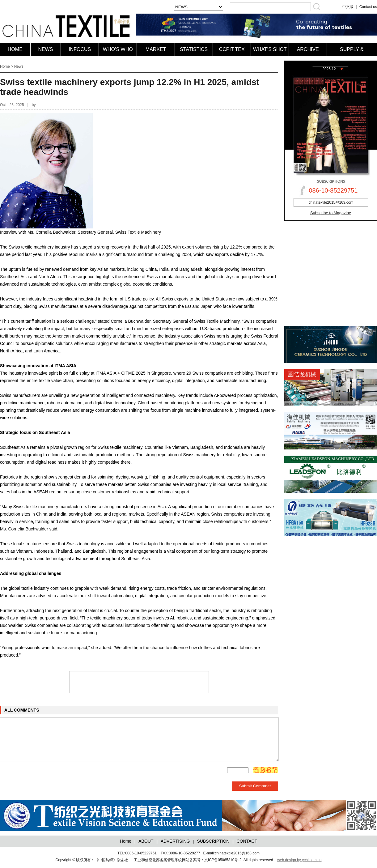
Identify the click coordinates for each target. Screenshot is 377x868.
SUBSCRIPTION (213, 841)
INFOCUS (80, 49)
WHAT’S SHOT (270, 49)
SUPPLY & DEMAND (352, 56)
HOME (15, 49)
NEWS (45, 49)
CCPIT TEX (232, 49)
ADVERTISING (175, 841)
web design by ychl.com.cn (299, 860)
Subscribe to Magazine (331, 213)
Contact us (368, 7)
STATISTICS (194, 49)
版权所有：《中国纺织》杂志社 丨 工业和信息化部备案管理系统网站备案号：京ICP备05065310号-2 (159, 860)
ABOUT (146, 841)
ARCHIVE (308, 49)
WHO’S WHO (118, 49)
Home (5, 66)
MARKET (156, 49)
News (19, 66)
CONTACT (247, 841)
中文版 (348, 7)
